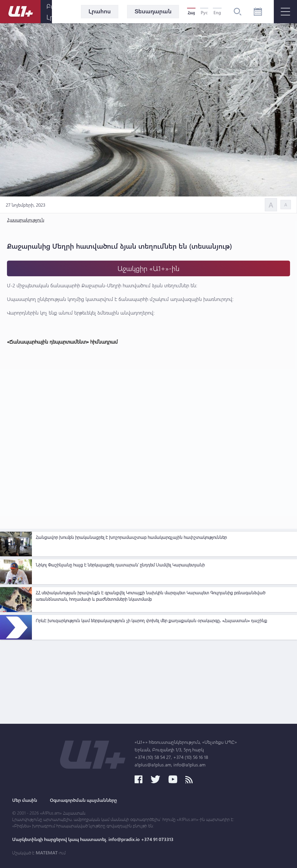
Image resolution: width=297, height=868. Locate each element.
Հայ (191, 12)
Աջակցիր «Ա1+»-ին (148, 268)
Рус (204, 12)
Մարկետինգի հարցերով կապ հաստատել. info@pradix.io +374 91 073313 (93, 839)
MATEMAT (47, 853)
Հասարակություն (26, 220)
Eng (217, 12)
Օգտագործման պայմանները (83, 800)
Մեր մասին (25, 800)
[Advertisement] (148, 683)
